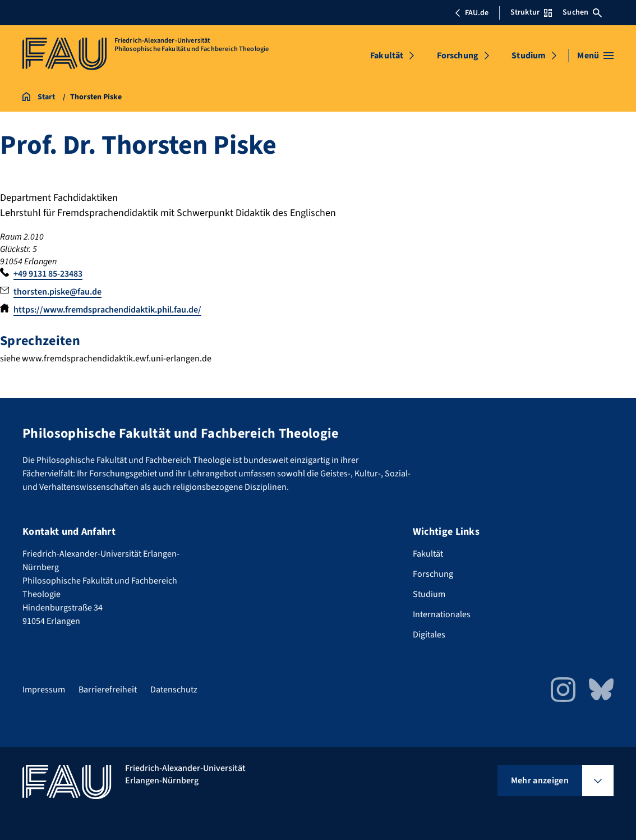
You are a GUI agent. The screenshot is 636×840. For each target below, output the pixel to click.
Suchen (582, 12)
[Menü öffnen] (595, 56)
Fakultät (387, 56)
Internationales (442, 614)
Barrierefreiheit (108, 690)
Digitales (429, 635)
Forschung (458, 56)
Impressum (44, 690)
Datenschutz (174, 690)
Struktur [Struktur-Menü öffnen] (531, 12)
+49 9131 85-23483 (48, 274)
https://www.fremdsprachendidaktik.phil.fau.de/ (107, 310)
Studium (529, 56)
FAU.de (472, 13)
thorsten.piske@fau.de (57, 292)
